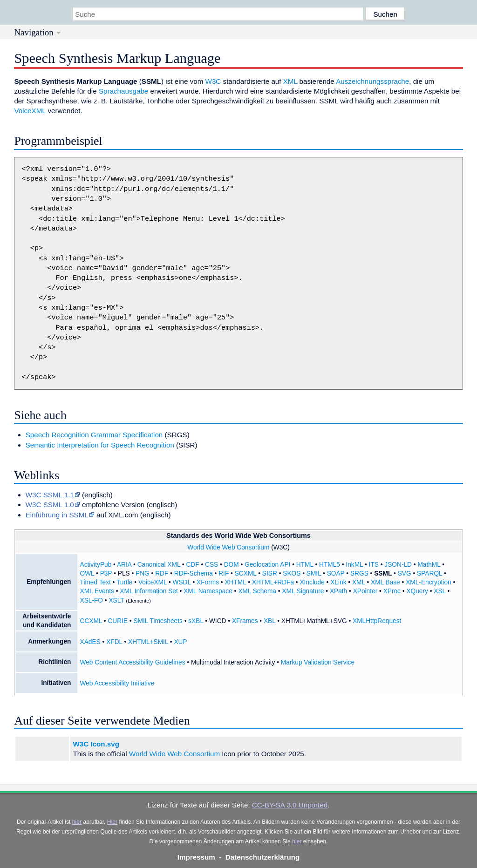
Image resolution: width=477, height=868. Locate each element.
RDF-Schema (194, 573)
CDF (192, 565)
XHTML (235, 582)
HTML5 (330, 565)
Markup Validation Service (318, 662)
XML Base (385, 582)
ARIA (124, 565)
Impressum (196, 857)
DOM (232, 565)
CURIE (118, 621)
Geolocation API (267, 565)
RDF (162, 573)
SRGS (359, 573)
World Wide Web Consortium (228, 547)
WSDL (182, 582)
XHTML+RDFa (273, 582)
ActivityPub (96, 565)
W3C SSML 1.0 (50, 505)
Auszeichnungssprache (372, 81)
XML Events (97, 591)
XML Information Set (149, 591)
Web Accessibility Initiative (117, 683)
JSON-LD (398, 565)
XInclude (312, 582)
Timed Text (95, 582)
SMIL (314, 573)
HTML (305, 565)
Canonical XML (159, 565)
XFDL (114, 642)
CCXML (91, 621)
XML (290, 81)
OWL (87, 573)
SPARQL (429, 573)
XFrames (245, 621)
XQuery (417, 591)
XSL (440, 591)
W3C (213, 81)
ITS (374, 565)
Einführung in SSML (57, 515)
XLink (338, 582)
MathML (429, 565)
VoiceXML (30, 111)
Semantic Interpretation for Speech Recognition (100, 445)
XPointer (365, 591)
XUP (180, 642)
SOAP (336, 573)
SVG (405, 573)
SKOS (292, 573)
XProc (392, 591)
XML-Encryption (428, 582)
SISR (270, 573)
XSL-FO (92, 600)
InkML (354, 565)
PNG (143, 573)
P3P (106, 573)
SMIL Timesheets (158, 621)
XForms (208, 582)
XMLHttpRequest (377, 621)
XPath (338, 591)
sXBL (196, 621)
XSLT (116, 600)
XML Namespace (208, 591)
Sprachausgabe (123, 91)
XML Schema (257, 591)
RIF (224, 573)
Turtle (125, 582)
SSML (383, 573)
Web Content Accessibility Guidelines (133, 662)
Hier (112, 822)
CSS (211, 565)
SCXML (246, 573)
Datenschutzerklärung (263, 857)
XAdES (90, 642)
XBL (269, 621)
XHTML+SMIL (148, 642)
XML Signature (303, 591)
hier (77, 822)
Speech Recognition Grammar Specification (94, 435)
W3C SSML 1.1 (50, 495)
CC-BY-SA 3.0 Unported (290, 805)
